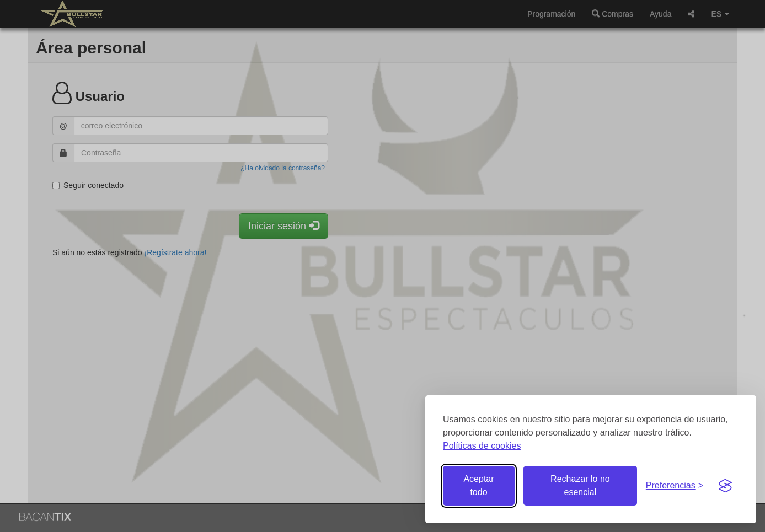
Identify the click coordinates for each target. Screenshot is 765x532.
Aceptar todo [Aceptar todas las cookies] (478, 485)
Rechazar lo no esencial (580, 485)
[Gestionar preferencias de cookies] (675, 486)
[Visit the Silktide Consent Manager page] (725, 486)
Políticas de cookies (482, 446)
